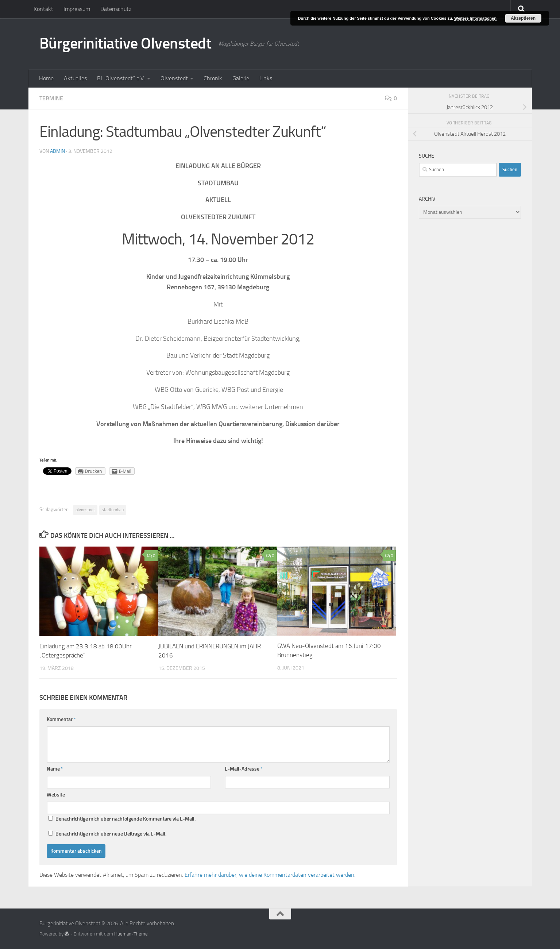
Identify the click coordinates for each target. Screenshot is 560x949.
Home (46, 78)
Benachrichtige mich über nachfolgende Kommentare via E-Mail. (125, 819)
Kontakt (43, 9)
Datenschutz (116, 9)
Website (56, 795)
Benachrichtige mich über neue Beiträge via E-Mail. (111, 834)
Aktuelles (75, 78)
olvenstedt (85, 510)
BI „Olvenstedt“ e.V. (121, 78)
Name (55, 769)
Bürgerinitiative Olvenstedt (125, 43)
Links (266, 78)
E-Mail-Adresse (244, 769)
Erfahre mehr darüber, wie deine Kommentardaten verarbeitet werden (269, 875)
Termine (51, 98)
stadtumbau (113, 510)
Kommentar (61, 719)
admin (57, 151)
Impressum (77, 9)
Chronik (213, 78)
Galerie (241, 78)
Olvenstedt (174, 78)
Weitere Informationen (475, 18)
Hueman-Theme (131, 934)
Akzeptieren (523, 18)
